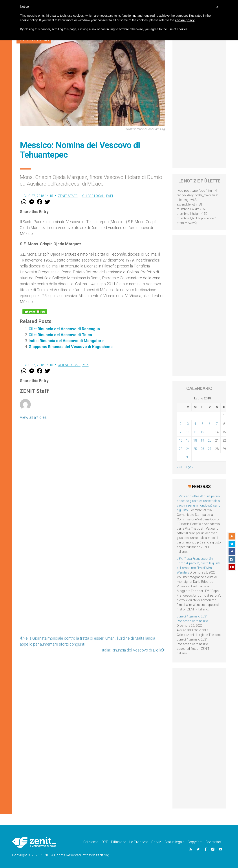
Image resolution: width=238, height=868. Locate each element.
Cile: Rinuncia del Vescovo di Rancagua (64, 329)
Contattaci (213, 842)
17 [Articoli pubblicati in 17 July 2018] (188, 440)
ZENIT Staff (68, 196)
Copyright (195, 842)
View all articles (33, 417)
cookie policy (185, 20)
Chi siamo (91, 842)
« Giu (180, 467)
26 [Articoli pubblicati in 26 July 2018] (202, 449)
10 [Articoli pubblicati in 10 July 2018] (188, 432)
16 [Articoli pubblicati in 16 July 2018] (181, 440)
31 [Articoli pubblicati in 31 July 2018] (188, 457)
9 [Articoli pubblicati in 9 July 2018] (181, 432)
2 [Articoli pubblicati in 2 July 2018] (181, 424)
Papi (110, 196)
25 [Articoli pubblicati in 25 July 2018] (195, 449)
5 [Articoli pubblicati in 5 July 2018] (202, 424)
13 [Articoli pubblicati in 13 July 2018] (210, 432)
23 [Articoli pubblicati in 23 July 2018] (181, 449)
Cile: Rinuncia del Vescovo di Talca (60, 335)
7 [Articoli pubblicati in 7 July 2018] (217, 424)
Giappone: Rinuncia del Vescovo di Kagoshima (71, 347)
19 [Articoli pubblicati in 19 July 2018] (202, 440)
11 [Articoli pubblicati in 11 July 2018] (195, 432)
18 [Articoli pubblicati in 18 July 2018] (195, 440)
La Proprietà (139, 842)
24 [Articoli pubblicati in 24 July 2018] (188, 449)
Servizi (156, 842)
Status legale (175, 842)
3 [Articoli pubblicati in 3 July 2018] (188, 424)
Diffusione (119, 842)
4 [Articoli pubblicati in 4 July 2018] (195, 424)
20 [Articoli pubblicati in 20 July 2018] (210, 440)
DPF (105, 842)
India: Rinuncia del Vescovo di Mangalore (66, 341)
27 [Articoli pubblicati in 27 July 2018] (210, 449)
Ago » (189, 467)
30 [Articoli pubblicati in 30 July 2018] (181, 457)
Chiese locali (93, 196)
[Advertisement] (92, 596)
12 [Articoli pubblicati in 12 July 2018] (202, 432)
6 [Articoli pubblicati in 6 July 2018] (210, 424)
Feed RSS (201, 487)
